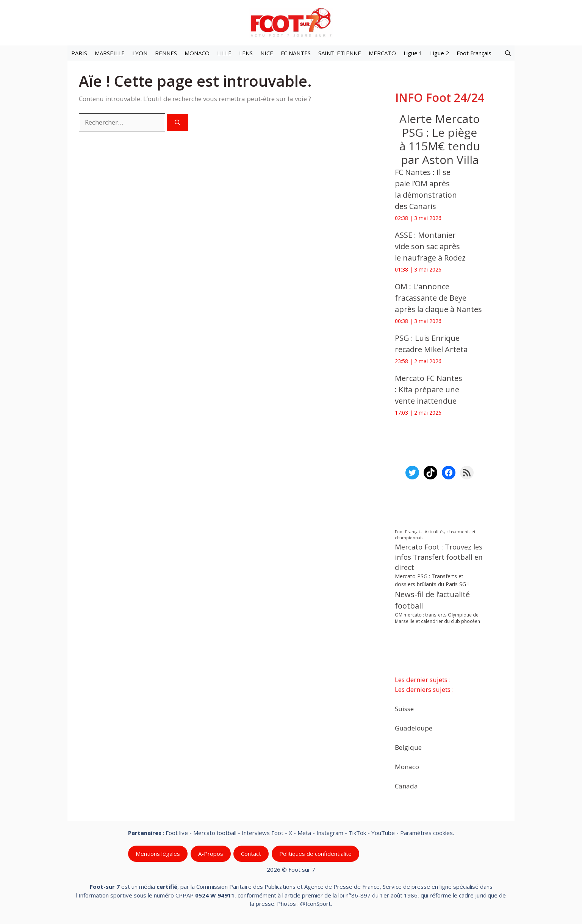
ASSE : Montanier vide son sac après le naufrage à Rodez (430, 246)
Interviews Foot (263, 833)
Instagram (330, 833)
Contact (251, 854)
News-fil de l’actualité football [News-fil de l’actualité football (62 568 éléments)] (432, 600)
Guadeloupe (414, 728)
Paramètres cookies (426, 833)
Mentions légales (158, 854)
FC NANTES (296, 53)
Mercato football (215, 833)
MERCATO (382, 53)
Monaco (407, 766)
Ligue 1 (413, 53)
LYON (140, 53)
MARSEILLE (110, 53)
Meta (304, 833)
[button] (508, 53)
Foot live (177, 833)
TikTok (357, 833)
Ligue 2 (440, 53)
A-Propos (211, 854)
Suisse (404, 708)
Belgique (408, 747)
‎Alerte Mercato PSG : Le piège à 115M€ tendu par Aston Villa (440, 139)
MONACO (197, 53)
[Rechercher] (178, 123)
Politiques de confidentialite (315, 854)
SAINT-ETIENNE (340, 53)
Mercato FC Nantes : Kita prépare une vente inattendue (429, 389)
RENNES (166, 53)
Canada (406, 786)
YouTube (383, 833)
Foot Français (474, 53)
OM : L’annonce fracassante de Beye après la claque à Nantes (438, 298)
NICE (267, 53)
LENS (246, 53)
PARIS (79, 53)
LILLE (224, 53)
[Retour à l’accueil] (291, 22)
